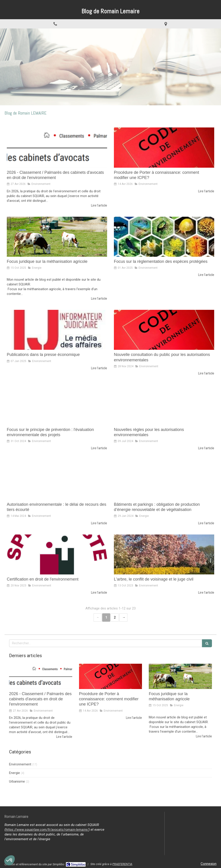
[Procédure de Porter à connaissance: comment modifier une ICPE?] (164, 147)
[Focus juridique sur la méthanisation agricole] (57, 237)
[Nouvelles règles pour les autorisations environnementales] (164, 405)
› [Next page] (123, 617)
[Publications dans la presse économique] (57, 330)
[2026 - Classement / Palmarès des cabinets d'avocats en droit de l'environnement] (57, 147)
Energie (14, 773)
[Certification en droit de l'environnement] (57, 554)
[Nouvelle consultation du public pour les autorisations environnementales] (164, 330)
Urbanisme (17, 781)
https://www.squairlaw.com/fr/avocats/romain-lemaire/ (47, 830)
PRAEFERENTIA (122, 864)
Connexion (209, 864)
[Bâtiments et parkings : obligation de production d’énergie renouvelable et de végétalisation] (164, 479)
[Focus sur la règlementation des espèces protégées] (164, 237)
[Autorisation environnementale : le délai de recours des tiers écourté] (57, 479)
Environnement (20, 764)
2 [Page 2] (115, 617)
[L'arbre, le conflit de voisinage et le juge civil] (164, 554)
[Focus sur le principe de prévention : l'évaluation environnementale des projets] (57, 405)
